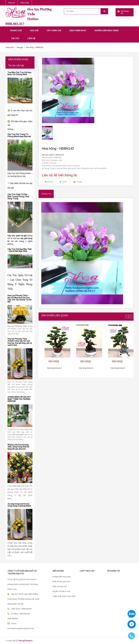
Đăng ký (12, 3)
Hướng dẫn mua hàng (107, 31)
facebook (50, 182)
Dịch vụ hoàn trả (59, 586)
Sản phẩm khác (78, 31)
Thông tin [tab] (46, 194)
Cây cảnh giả (54, 31)
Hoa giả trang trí (26, 641)
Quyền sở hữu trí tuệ (61, 591)
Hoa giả (34, 31)
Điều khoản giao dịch (61, 582)
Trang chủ (16, 31)
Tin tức (15, 38)
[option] (53, 133)
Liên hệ (31, 38)
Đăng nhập (25, 3)
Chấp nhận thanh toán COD (64, 596)
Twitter (64, 182)
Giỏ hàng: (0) (125, 12)
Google (79, 182)
